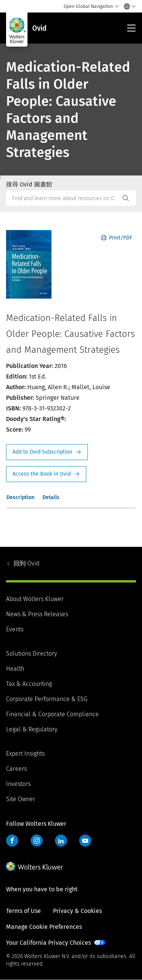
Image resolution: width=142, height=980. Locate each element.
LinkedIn (61, 841)
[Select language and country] (128, 6)
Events (15, 629)
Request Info (47, 452)
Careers (16, 769)
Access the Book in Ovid (46, 474)
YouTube (85, 841)
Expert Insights (25, 754)
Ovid (27, 563)
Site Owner (21, 799)
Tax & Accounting (29, 684)
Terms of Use (23, 911)
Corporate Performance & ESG (47, 699)
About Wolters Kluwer (35, 599)
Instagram (37, 841)
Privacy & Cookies (77, 911)
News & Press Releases (37, 614)
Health (15, 669)
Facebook (12, 841)
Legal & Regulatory (32, 729)
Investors (18, 784)
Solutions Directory (31, 654)
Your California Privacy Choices (48, 943)
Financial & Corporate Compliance (52, 714)
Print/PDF (117, 238)
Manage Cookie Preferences (44, 927)
